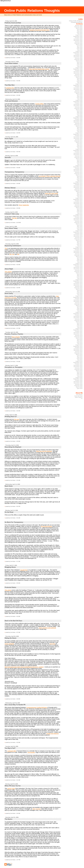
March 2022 (79, 322)
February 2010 (78, 125)
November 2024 (78, 365)
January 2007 (79, 74)
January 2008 (79, 91)
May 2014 (80, 194)
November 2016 (78, 235)
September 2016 (78, 232)
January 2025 (79, 368)
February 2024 (78, 353)
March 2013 (79, 175)
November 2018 (78, 267)
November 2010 (78, 137)
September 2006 (78, 69)
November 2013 (78, 186)
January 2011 (79, 140)
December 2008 (78, 106)
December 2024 (78, 367)
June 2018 (80, 261)
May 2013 (80, 178)
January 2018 (79, 254)
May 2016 (80, 227)
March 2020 (79, 289)
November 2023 (78, 349)
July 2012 (80, 164)
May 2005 (80, 47)
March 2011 (79, 142)
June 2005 (80, 49)
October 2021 (79, 315)
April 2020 (80, 291)
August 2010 (79, 133)
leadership (24, 205)
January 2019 (79, 270)
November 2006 (78, 72)
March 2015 (79, 208)
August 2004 (79, 35)
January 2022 (79, 319)
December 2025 (78, 383)
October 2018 (79, 266)
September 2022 (78, 330)
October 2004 (79, 38)
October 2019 (79, 282)
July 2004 (80, 34)
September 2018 (78, 265)
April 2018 (80, 258)
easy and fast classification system (40, 69)
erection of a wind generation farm (40, 30)
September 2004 (78, 36)
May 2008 (80, 96)
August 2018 (79, 263)
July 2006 (80, 66)
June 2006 (80, 65)
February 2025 (78, 369)
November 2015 (78, 218)
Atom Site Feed (78, 396)
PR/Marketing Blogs (77, 22)
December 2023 (78, 350)
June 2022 (80, 326)
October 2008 (79, 103)
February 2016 (78, 223)
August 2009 (79, 117)
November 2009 (78, 121)
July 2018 (80, 262)
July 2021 (80, 311)
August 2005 (79, 51)
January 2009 (79, 107)
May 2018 (80, 259)
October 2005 (79, 54)
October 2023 (79, 348)
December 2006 (78, 73)
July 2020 (80, 295)
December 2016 (78, 236)
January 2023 (79, 335)
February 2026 (78, 386)
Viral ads (14, 218)
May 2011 (80, 145)
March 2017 (79, 240)
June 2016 (80, 228)
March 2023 (79, 338)
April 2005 (80, 46)
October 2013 (79, 185)
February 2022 (78, 320)
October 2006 (79, 70)
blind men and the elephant (44, 451)
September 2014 (78, 199)
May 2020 (80, 292)
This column (8, 272)
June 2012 (80, 163)
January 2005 (79, 42)
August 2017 (79, 247)
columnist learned (49, 176)
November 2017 (78, 251)
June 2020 (80, 293)
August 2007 (79, 84)
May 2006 (80, 64)
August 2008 (79, 100)
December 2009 (78, 122)
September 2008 (78, 102)
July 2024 (80, 360)
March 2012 (79, 159)
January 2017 (79, 238)
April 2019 (80, 274)
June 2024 (80, 358)
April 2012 (80, 160)
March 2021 (79, 305)
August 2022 (79, 329)
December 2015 (78, 220)
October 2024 (79, 364)
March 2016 (79, 224)
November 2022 (78, 333)
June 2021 (80, 310)
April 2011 (80, 144)
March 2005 (79, 45)
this (11, 254)
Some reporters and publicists (47, 628)
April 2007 (80, 79)
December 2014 (78, 204)
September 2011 (78, 151)
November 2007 (78, 88)
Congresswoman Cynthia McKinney (37, 707)
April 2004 (80, 30)
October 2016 (79, 233)
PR (82, 399)
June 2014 (80, 195)
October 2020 (79, 299)
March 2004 (79, 28)
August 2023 (79, 345)
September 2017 (78, 248)
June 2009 (80, 114)
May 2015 (80, 210)
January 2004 (79, 26)
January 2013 (79, 172)
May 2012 (80, 161)
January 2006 (79, 58)
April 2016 (80, 225)
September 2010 (78, 134)
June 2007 (80, 81)
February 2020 (78, 288)
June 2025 (80, 375)
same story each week (51, 193)
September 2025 (78, 379)
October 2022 (79, 331)
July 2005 (80, 50)
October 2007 (79, 87)
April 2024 (80, 356)
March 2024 (79, 354)
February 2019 (78, 271)
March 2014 (79, 191)
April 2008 (80, 95)
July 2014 (80, 197)
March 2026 (79, 387)
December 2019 (78, 285)
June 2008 (80, 98)
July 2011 (80, 148)
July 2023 (80, 344)
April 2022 (80, 323)
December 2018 (78, 269)
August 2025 (79, 378)
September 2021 (78, 314)
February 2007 (78, 76)
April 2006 (80, 62)
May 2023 (80, 341)
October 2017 (79, 250)
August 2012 (79, 165)
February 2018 (78, 255)
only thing (52, 644)
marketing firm (10, 88)
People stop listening (53, 734)
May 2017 (80, 243)
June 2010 (80, 130)
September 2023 (78, 346)
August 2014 (79, 198)
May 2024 (80, 357)
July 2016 (80, 229)
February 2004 (78, 27)
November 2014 (78, 202)
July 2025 (80, 376)
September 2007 (78, 85)
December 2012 (78, 171)
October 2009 (79, 119)
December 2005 (78, 57)
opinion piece (11, 789)
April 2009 (80, 111)
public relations (79, 397)
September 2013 (78, 183)
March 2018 (79, 257)
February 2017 (78, 239)
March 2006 (79, 61)
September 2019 (78, 281)
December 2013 (78, 187)
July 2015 (80, 213)
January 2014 (79, 189)
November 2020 (78, 300)
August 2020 (79, 296)
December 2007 (78, 89)
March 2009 (79, 110)
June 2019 (80, 277)
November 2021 (78, 316)
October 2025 (79, 380)
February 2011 (78, 141)
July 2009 (80, 115)
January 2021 (79, 303)
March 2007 (79, 77)
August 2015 (79, 214)
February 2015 (78, 206)
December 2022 (78, 334)
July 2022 (80, 327)
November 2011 (78, 153)
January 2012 (79, 156)
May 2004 (80, 31)
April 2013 (80, 176)
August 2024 (79, 361)
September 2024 (78, 363)
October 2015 (79, 217)
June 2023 (80, 342)
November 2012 (78, 170)
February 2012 (78, 157)
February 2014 (78, 190)
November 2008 (78, 104)
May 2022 (80, 325)
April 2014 (80, 193)
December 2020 (78, 301)
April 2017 (80, 242)
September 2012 (78, 167)
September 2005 (78, 53)
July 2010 (80, 132)
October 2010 (79, 136)
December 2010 (78, 138)
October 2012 (79, 168)
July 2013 (80, 180)
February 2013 (78, 174)
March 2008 (79, 93)
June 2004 (80, 32)
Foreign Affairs (40, 104)
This (6, 248)
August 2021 (79, 312)
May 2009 (80, 112)
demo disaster (16, 337)
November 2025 (78, 382)
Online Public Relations (76, 21)
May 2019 (80, 276)
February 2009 (78, 108)
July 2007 (80, 83)
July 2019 (80, 278)
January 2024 (79, 352)
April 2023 (80, 339)
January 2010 (79, 123)
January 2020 (79, 286)
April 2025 (80, 372)
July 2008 (80, 99)
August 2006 (79, 68)
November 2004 (78, 39)
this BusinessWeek (47, 526)
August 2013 (79, 182)
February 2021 (78, 304)
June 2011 (80, 146)
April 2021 (80, 307)
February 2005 (78, 43)
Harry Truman (37, 809)
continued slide (12, 751)
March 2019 (79, 273)
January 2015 (79, 205)
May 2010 (80, 129)
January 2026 (79, 384)
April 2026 (80, 388)
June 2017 (80, 244)
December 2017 (78, 252)
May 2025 (80, 373)
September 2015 (78, 216)
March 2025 (79, 371)
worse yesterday (9, 644)
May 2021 (80, 308)
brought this (24, 570)
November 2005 (78, 55)
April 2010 (80, 127)
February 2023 (78, 337)
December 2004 (78, 40)
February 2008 (78, 92)
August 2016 (79, 231)
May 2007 (80, 80)
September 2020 (78, 297)
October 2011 (79, 152)
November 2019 (78, 284)
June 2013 (80, 179)
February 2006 (78, 59)
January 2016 (79, 221)
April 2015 (80, 209)
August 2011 (79, 149)
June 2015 (80, 212)
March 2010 (79, 126)
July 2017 (80, 246)
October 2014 (79, 201)
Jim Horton (79, 395)
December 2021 (78, 318)
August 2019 (79, 280)
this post (17, 419)
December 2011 (78, 155)
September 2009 (78, 118)
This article (8, 590)
